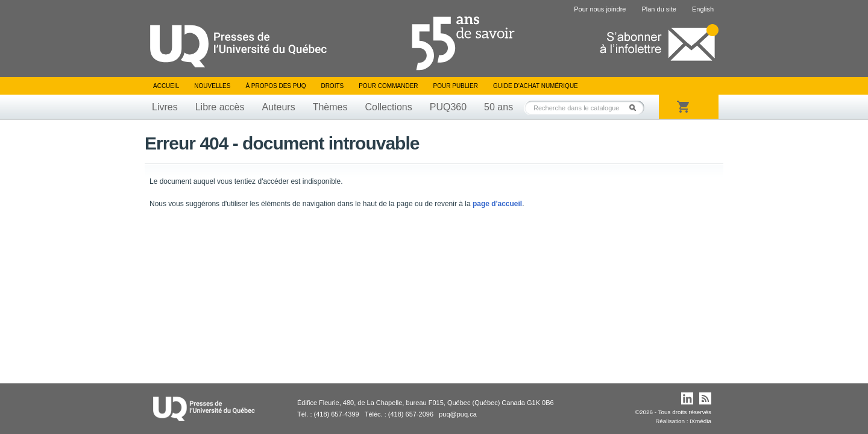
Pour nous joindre (600, 9)
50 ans (498, 107)
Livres (165, 107)
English (703, 9)
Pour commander (388, 86)
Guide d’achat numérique (536, 86)
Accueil (166, 86)
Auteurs (279, 107)
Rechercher (636, 108)
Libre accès (220, 107)
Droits (332, 86)
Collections (388, 107)
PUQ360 (448, 107)
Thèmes (330, 107)
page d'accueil (497, 204)
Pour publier (456, 86)
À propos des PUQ (275, 86)
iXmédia (700, 421)
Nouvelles (212, 86)
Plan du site (659, 9)
